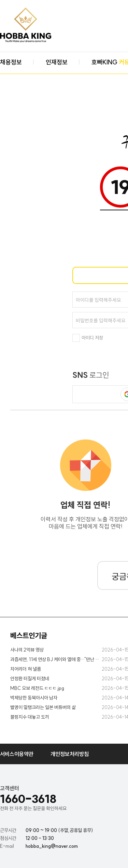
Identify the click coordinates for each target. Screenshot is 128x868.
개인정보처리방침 (70, 754)
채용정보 (11, 62)
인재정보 (57, 62)
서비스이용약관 (17, 754)
